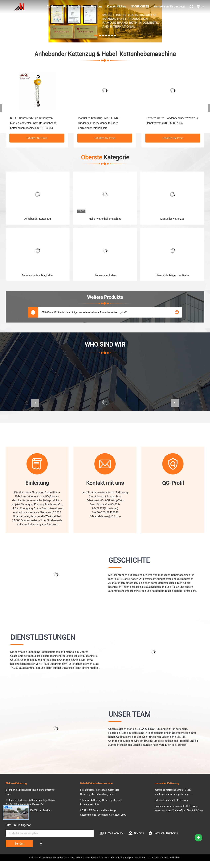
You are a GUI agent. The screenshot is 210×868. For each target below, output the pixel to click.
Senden (19, 844)
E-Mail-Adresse (112, 833)
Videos (82, 7)
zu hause (53, 7)
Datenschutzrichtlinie (164, 833)
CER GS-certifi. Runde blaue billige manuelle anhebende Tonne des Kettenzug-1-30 (84, 312)
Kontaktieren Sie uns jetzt (169, 7)
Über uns (97, 7)
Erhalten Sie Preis (37, 138)
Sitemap (136, 833)
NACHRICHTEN (140, 7)
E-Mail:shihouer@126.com (105, 516)
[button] (35, 403)
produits (68, 7)
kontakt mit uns (116, 7)
